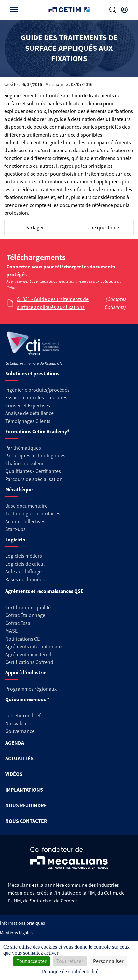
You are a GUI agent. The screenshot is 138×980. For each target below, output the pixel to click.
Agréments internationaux (34, 646)
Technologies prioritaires (33, 513)
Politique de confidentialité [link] (70, 971)
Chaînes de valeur (25, 463)
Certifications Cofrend (29, 662)
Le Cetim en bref (23, 715)
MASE (11, 631)
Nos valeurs (18, 723)
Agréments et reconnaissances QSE (44, 591)
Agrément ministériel (28, 654)
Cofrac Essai (18, 623)
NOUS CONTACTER (26, 821)
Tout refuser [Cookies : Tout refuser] (70, 961)
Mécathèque (19, 489)
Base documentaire (26, 506)
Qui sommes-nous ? (27, 699)
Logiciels (15, 540)
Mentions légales (16, 933)
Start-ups (15, 529)
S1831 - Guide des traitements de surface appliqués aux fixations (53, 303)
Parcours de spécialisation (34, 479)
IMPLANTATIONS (24, 790)
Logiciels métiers (24, 556)
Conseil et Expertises (28, 405)
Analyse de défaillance (29, 413)
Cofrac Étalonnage (25, 615)
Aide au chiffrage (23, 571)
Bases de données (25, 579)
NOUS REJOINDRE (26, 805)
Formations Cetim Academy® (37, 431)
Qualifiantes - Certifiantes (33, 471)
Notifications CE (22, 639)
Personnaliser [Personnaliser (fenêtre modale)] (108, 961)
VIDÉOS (14, 774)
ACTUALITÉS (19, 758)
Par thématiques (23, 448)
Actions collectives (25, 521)
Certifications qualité (28, 607)
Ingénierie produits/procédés (37, 390)
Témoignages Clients (28, 421)
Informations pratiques (22, 923)
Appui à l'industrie (26, 672)
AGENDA (15, 743)
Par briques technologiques (35, 455)
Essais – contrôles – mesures (36, 397)
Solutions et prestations (32, 373)
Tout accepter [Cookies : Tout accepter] (32, 961)
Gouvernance (20, 731)
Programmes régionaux (31, 689)
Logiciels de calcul (25, 564)
